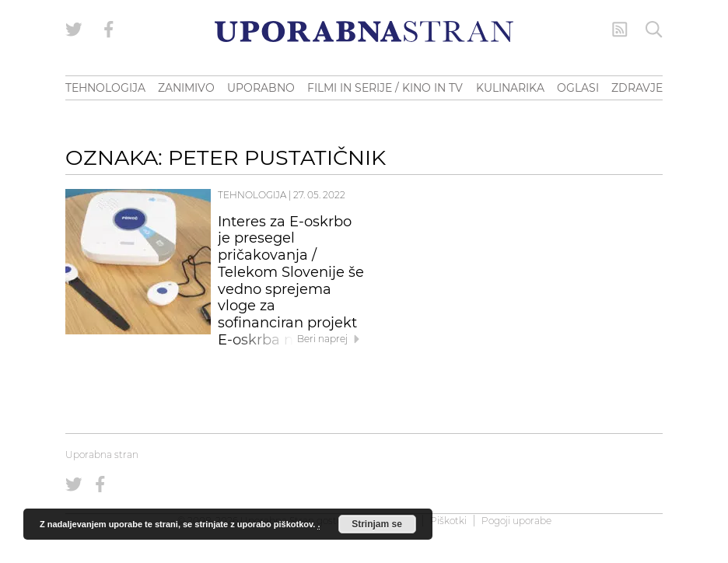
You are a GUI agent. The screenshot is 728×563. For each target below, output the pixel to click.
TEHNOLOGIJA (105, 88)
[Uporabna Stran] (364, 31)
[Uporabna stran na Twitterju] (74, 30)
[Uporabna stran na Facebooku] (109, 30)
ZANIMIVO (186, 88)
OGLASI (578, 88)
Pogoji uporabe (516, 521)
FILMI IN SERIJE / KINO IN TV (385, 88)
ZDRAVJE (637, 88)
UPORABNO (261, 88)
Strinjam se (377, 524)
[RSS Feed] (620, 30)
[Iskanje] (654, 30)
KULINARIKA (510, 88)
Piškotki (448, 521)
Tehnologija (252, 195)
